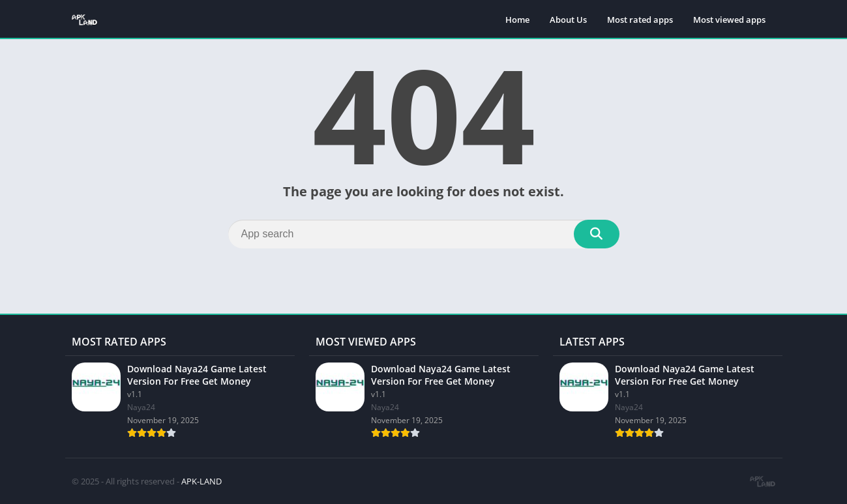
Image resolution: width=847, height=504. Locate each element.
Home (517, 20)
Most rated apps (640, 20)
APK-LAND (201, 481)
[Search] (424, 234)
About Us (568, 20)
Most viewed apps (729, 20)
